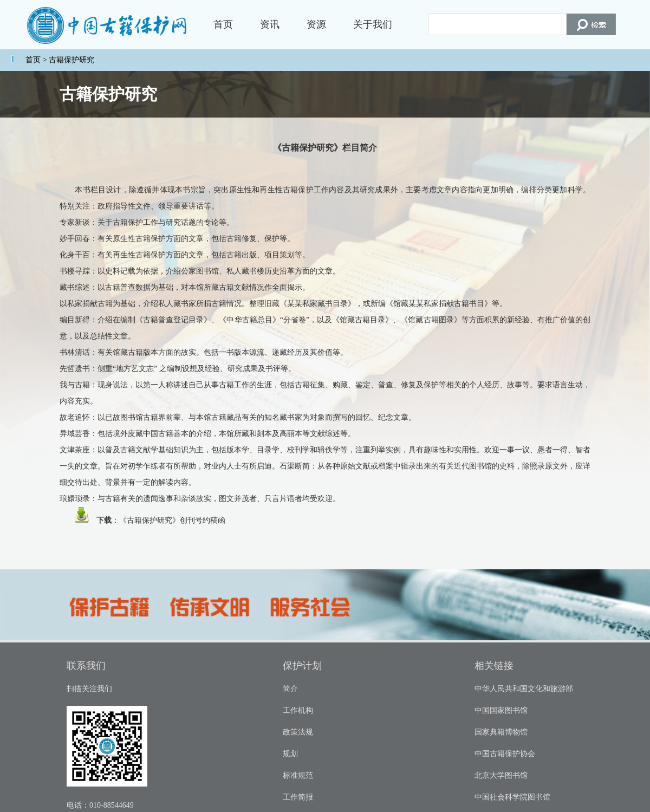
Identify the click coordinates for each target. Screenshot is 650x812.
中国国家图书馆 (501, 710)
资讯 (270, 24)
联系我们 (86, 666)
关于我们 (373, 24)
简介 (290, 689)
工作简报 (298, 797)
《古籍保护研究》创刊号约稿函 (172, 520)
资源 (316, 24)
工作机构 (298, 710)
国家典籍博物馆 (501, 732)
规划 (290, 754)
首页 (223, 24)
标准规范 (298, 775)
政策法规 (298, 732)
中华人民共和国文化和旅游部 (524, 689)
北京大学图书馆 (501, 775)
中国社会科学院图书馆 (512, 797)
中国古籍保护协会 (505, 754)
